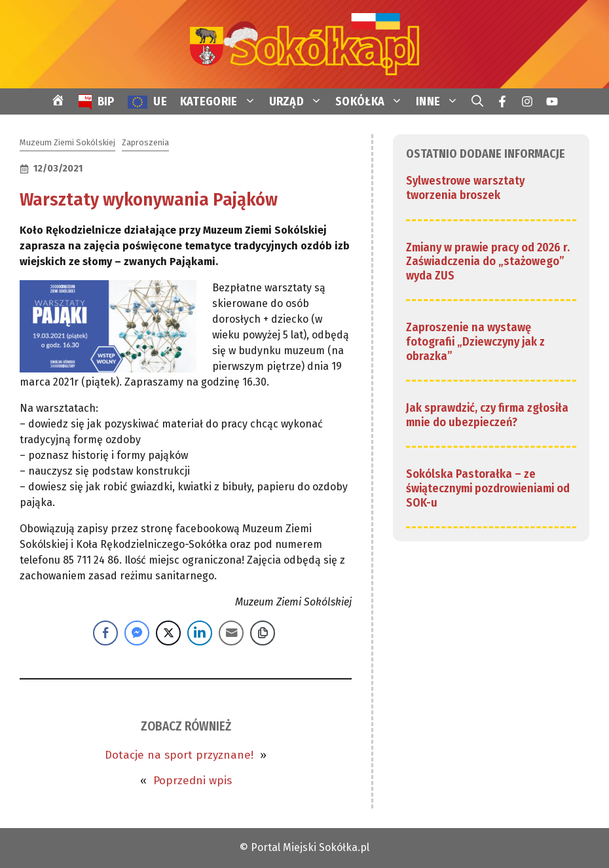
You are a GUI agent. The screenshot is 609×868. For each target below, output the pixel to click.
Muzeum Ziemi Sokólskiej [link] (67, 142)
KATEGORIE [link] (221, 101)
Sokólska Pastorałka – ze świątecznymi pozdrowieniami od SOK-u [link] (488, 488)
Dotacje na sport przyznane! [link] (179, 755)
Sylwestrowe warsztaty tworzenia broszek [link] (465, 188)
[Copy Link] (263, 633)
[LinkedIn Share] (200, 633)
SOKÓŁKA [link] (372, 101)
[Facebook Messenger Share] (137, 633)
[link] (304, 44)
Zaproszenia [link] (145, 142)
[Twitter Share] (168, 633)
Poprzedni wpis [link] (193, 781)
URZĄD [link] (299, 101)
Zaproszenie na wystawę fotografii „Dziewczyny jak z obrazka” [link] (475, 341)
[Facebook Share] (105, 633)
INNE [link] (440, 101)
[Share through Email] (231, 633)
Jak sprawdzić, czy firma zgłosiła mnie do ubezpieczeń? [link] (487, 415)
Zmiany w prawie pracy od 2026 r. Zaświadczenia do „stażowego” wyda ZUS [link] (488, 262)
